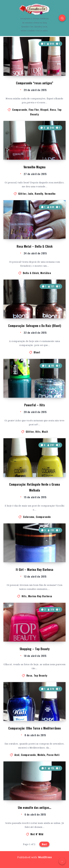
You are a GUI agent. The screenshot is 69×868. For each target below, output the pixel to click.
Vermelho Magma (34, 167)
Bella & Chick (31, 273)
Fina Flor (34, 110)
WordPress (45, 857)
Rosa (53, 110)
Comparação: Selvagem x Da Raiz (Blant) (35, 326)
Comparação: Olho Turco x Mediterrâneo (34, 728)
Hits (38, 431)
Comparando (20, 110)
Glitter (22, 194)
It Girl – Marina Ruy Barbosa (34, 569)
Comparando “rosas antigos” (35, 83)
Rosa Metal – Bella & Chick (35, 246)
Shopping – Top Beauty (35, 649)
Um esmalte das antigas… (34, 807)
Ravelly (39, 194)
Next (44, 844)
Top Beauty (41, 675)
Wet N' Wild (37, 834)
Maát (45, 431)
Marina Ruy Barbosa (40, 596)
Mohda (41, 755)
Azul (17, 755)
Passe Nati (53, 755)
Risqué (44, 110)
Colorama (29, 517)
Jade (30, 194)
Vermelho (50, 194)
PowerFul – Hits (34, 405)
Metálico (46, 273)
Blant (37, 352)
